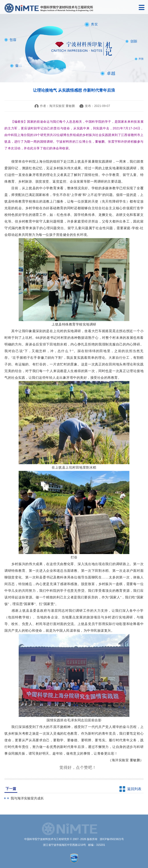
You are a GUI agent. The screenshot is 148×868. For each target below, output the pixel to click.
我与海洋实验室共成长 (27, 798)
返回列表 (134, 789)
